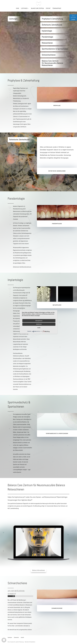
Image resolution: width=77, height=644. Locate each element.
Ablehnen (39, 324)
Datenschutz (16, 637)
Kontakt (48, 9)
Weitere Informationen (38, 570)
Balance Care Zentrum (37, 9)
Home (17, 9)
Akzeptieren (39, 321)
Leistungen (24, 9)
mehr (39, 328)
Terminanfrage (57, 9)
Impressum (10, 637)
